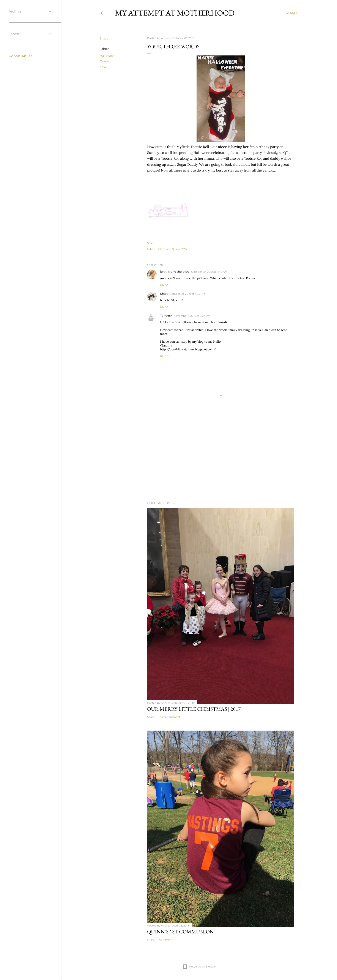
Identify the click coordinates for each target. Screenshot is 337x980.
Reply (164, 285)
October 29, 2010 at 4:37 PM (187, 294)
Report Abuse (21, 56)
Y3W (103, 67)
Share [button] (104, 38)
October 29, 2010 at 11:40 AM (209, 272)
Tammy (166, 316)
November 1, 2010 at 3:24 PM (192, 316)
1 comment (165, 940)
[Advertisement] (221, 460)
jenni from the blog (175, 272)
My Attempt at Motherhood (175, 13)
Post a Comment (169, 717)
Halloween (108, 56)
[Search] (292, 13)
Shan (164, 294)
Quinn (104, 61)
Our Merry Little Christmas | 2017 (194, 709)
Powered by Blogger (199, 967)
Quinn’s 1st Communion (180, 932)
